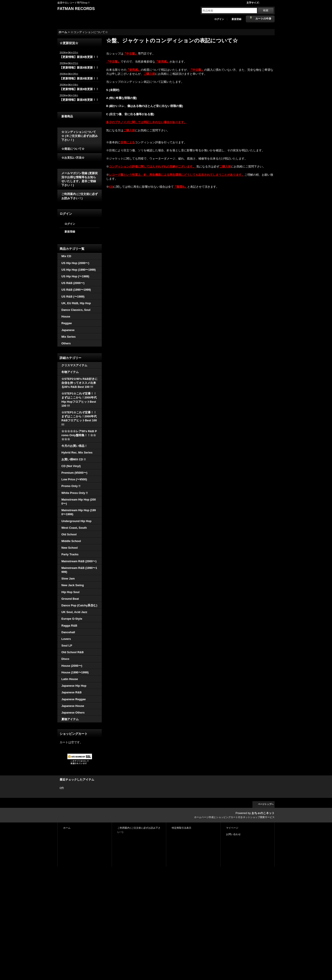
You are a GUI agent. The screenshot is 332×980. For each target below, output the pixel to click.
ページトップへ (266, 804)
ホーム (67, 828)
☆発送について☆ (73, 149)
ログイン (219, 19)
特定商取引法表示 (182, 828)
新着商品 (67, 116)
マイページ (232, 828)
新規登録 (236, 19)
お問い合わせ (233, 834)
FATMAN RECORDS (76, 9)
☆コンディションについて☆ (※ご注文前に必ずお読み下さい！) (80, 136)
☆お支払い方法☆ (73, 158)
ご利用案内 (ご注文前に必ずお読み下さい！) (80, 196)
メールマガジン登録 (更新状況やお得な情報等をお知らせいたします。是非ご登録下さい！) (80, 179)
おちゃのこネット (263, 813)
